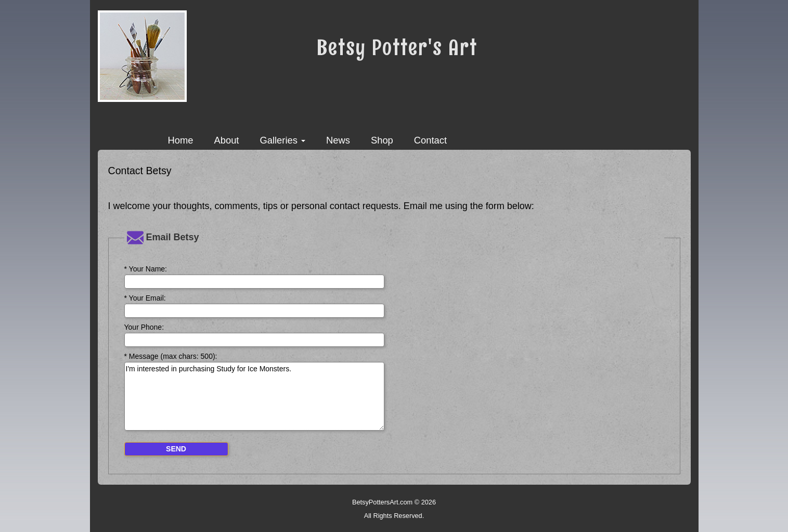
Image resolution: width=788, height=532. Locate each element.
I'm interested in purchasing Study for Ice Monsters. (254, 396)
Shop (382, 140)
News (338, 140)
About (226, 140)
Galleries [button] (282, 140)
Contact (430, 140)
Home (181, 140)
